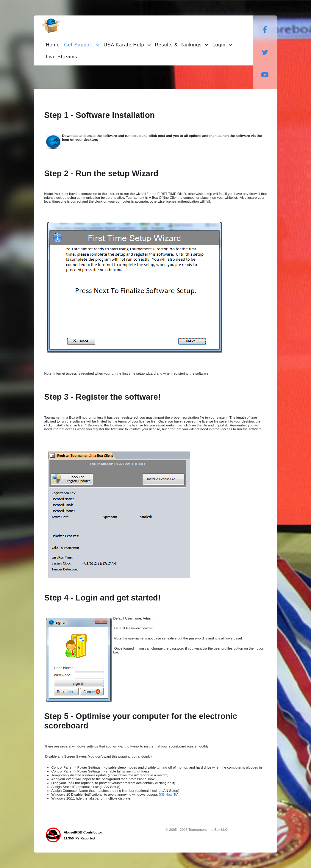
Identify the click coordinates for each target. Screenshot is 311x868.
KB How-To (168, 794)
